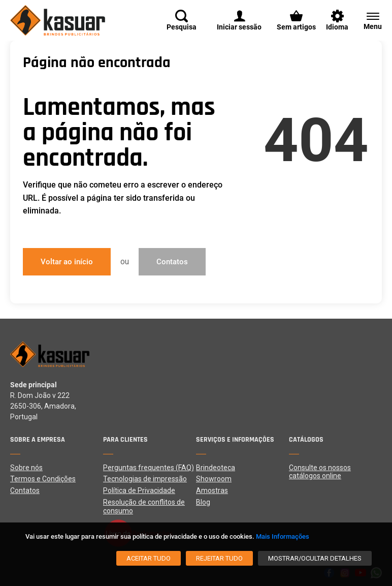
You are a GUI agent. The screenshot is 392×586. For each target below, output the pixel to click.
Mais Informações (283, 536)
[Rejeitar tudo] (219, 558)
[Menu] (368, 20)
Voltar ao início (67, 262)
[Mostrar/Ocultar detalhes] (315, 558)
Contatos (172, 262)
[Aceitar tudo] (149, 558)
